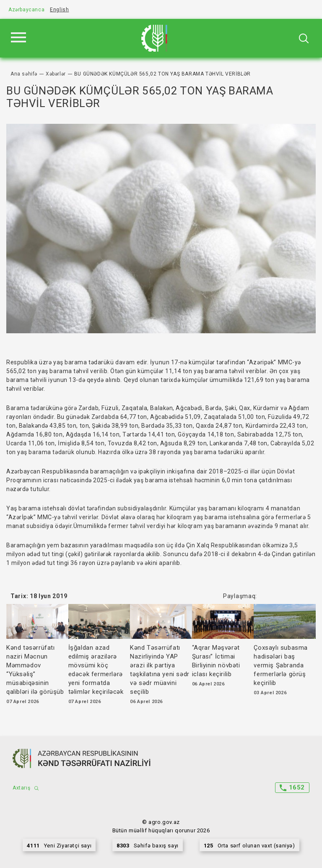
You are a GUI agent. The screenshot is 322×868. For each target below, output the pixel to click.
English (59, 10)
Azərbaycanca (26, 10)
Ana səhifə (24, 74)
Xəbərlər (56, 74)
